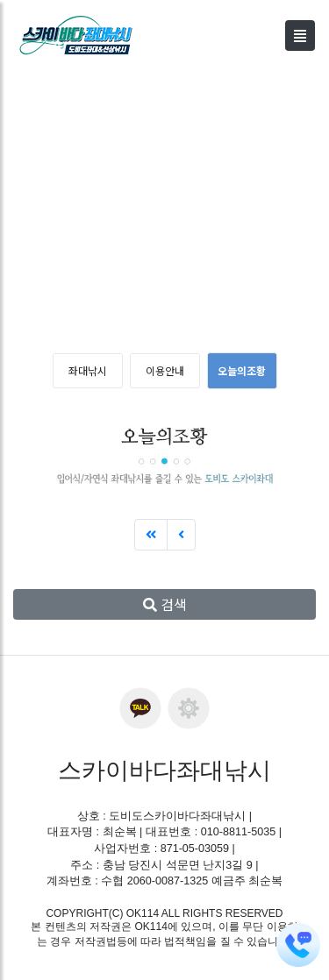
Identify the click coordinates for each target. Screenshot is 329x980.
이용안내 (165, 370)
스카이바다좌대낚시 (164, 771)
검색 (165, 604)
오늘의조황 (242, 370)
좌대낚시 (88, 370)
